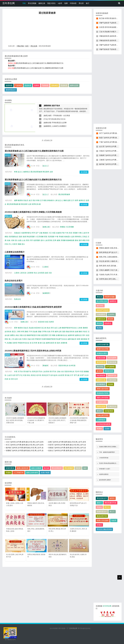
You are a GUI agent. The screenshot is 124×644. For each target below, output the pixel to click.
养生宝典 (34, 46)
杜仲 (16, 379)
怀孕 (33, 233)
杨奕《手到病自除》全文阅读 (59, 115)
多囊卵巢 (64, 343)
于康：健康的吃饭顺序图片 (107, 452)
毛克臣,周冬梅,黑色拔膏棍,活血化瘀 (110, 463)
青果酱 (99, 429)
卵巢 (39, 335)
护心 (10, 244)
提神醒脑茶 (101, 384)
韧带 (77, 200)
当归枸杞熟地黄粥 (103, 424)
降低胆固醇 (31, 237)
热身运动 (17, 299)
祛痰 (49, 332)
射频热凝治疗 (102, 512)
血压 (30, 200)
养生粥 (110, 319)
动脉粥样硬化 (26, 233)
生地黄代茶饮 (102, 402)
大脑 (12, 240)
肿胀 (6, 339)
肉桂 (17, 335)
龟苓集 (99, 328)
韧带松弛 (35, 204)
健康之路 (42, 3)
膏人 (10, 339)
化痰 (20, 339)
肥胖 (16, 328)
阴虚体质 (28, 85)
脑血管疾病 (70, 332)
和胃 (36, 343)
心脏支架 (23, 273)
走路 (51, 172)
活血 (44, 343)
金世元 (112, 498)
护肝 (31, 240)
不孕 (30, 332)
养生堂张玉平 (102, 498)
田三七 (107, 507)
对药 (12, 379)
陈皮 (48, 328)
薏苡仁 (14, 332)
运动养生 (111, 314)
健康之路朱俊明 (32, 473)
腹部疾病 (47, 106)
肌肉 (58, 343)
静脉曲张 (51, 200)
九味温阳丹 (101, 314)
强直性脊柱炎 (63, 365)
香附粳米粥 (109, 371)
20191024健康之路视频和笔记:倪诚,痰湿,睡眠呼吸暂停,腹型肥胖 (33, 307)
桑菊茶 (99, 411)
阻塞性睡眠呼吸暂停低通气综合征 (55, 339)
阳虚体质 (64, 85)
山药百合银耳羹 (103, 344)
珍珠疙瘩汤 (10, 468)
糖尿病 (20, 200)
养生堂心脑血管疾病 (104, 529)
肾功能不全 (27, 371)
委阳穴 (99, 503)
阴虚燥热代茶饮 (103, 393)
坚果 (55, 240)
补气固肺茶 (110, 367)
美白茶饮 (100, 367)
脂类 (80, 240)
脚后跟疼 (46, 172)
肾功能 (67, 375)
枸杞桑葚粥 (101, 375)
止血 (24, 240)
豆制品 (85, 237)
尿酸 (40, 332)
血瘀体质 (9, 85)
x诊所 (60, 3)
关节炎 (20, 371)
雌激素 (45, 233)
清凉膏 (110, 384)
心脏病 (8, 256)
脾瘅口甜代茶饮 (103, 389)
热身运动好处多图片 (14, 281)
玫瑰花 (99, 525)
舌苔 (50, 335)
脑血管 (74, 339)
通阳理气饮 (112, 375)
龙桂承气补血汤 (103, 310)
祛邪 (14, 375)
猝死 (23, 332)
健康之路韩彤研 (23, 468)
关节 (72, 375)
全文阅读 (84, 172)
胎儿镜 (46, 468)
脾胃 (19, 332)
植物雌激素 (70, 240)
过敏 (41, 233)
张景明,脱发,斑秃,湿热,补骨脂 (110, 279)
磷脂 (84, 240)
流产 (37, 233)
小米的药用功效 (104, 458)
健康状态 (27, 172)
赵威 (46, 273)
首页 (27, 46)
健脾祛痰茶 (50, 343)
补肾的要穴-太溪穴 (105, 469)
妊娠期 (58, 233)
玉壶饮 (107, 429)
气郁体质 (45, 85)
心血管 (84, 233)
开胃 (53, 332)
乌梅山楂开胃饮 (103, 415)
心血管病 (46, 371)
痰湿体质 (41, 322)
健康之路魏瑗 (36, 468)
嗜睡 (54, 335)
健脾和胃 (71, 335)
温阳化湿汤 (101, 406)
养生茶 (81, 3)
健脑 (58, 240)
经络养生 (108, 323)
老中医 (39, 375)
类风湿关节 (46, 375)
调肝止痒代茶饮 (103, 398)
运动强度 (41, 273)
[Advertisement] (47, 30)
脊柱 (29, 375)
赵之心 (8, 155)
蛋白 (23, 244)
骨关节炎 (53, 371)
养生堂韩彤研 (57, 468)
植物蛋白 (67, 237)
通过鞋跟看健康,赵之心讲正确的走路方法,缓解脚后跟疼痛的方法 (40, 63)
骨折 (34, 200)
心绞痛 (80, 328)
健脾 (56, 332)
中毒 (57, 237)
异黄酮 (63, 240)
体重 (78, 339)
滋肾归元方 (101, 319)
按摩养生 (113, 301)
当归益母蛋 (109, 411)
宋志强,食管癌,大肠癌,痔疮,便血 (111, 261)
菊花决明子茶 (102, 516)
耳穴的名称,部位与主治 (57, 119)
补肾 (16, 371)
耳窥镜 (8, 473)
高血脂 (31, 328)
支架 (50, 273)
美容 (71, 233)
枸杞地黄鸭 (112, 358)
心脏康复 (30, 273)
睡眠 (26, 332)
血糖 (76, 332)
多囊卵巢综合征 (62, 335)
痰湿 (47, 322)
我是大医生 (51, 3)
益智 (73, 237)
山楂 (60, 328)
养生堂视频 (32, 3)
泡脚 (66, 3)
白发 (62, 371)
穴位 (46, 119)
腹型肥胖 (45, 335)
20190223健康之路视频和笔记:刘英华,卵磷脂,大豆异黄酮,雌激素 (33, 212)
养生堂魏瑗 (69, 468)
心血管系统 (48, 240)
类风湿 (33, 375)
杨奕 (46, 115)
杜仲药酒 (72, 365)
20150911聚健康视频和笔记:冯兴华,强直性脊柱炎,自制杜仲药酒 (33, 351)
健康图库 (47, 126)
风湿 (82, 371)
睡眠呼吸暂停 (32, 335)
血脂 (20, 240)
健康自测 (47, 123)
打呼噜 (44, 332)
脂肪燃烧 (84, 339)
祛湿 (25, 335)
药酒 (25, 375)
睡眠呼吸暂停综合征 (69, 328)
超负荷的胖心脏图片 (105, 480)
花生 (16, 240)
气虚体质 (19, 85)
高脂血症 (17, 233)
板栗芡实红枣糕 (103, 349)
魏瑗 (85, 468)
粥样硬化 (78, 237)
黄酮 (19, 244)
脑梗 (65, 200)
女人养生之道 (102, 301)
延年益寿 (54, 375)
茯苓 (52, 328)
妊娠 (9, 240)
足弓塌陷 (43, 200)
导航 (24, 3)
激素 (24, 237)
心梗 (56, 200)
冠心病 (44, 328)
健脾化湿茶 (74, 85)
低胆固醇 (37, 240)
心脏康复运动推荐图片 (15, 252)
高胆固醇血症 (14, 237)
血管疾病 (8, 332)
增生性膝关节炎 (110, 503)
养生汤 (99, 297)
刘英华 (15, 244)
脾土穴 (112, 512)
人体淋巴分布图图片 (59, 126)
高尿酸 (9, 343)
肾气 (76, 375)
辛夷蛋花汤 (112, 406)
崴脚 (16, 200)
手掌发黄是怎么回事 (59, 123)
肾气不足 (19, 375)
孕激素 (61, 237)
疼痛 (16, 172)
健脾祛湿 (78, 335)
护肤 (63, 233)
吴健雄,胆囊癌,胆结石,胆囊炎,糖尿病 (110, 447)
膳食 (76, 240)
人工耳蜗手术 (19, 473)
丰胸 (80, 233)
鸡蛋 (54, 233)
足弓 (73, 200)
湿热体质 (55, 85)
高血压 (26, 200)
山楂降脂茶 (101, 420)
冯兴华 (77, 371)
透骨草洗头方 (11, 90)
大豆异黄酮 (70, 227)
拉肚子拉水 (56, 106)
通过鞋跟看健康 (36, 172)
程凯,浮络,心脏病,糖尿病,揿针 (110, 257)
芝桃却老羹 (112, 362)
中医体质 (73, 3)
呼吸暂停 (38, 339)
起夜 (60, 332)
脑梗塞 (85, 328)
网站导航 (21, 46)
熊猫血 (99, 507)
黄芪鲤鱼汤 (101, 362)
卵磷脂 (62, 227)
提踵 (69, 200)
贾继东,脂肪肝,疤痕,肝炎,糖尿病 (111, 248)
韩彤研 (78, 468)
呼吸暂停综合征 (24, 343)
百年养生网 (9, 3)
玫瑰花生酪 (101, 358)
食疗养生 (100, 306)
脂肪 (21, 237)
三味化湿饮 (112, 380)
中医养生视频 (110, 297)
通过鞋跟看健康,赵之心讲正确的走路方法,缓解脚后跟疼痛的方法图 (39, 68)
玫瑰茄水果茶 (102, 353)
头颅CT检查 (45, 473)
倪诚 (29, 339)
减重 (69, 339)
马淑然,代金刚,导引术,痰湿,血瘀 (111, 275)
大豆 (50, 233)
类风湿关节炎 (37, 371)
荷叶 (84, 335)
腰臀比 (13, 335)
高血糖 (35, 332)
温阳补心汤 (101, 380)
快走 (35, 273)
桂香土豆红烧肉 (103, 520)
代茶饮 (24, 339)
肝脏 (27, 240)
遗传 (42, 240)
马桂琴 (114, 520)
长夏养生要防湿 (104, 474)
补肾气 (82, 375)
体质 (33, 339)
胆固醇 (75, 233)
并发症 (85, 332)
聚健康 (8, 355)
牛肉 (67, 233)
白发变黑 (61, 375)
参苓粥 (99, 371)
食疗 (88, 3)
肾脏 (46, 237)
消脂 (21, 335)
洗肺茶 (37, 85)
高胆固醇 (51, 237)
